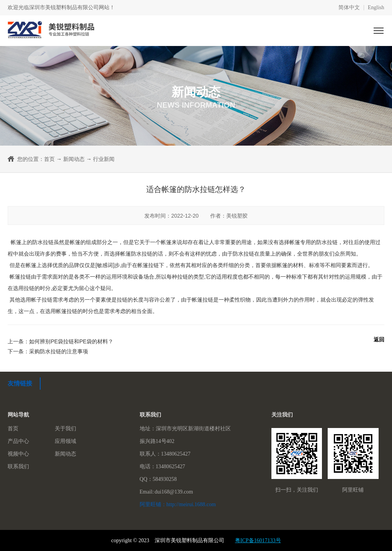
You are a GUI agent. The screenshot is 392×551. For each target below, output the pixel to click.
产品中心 (18, 441)
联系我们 (18, 467)
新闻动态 (74, 159)
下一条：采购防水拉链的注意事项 (48, 351)
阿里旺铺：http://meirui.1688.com (178, 504)
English (376, 8)
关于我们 (65, 429)
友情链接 (20, 383)
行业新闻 (104, 159)
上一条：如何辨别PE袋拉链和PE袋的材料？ (60, 341)
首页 (49, 159)
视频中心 (18, 454)
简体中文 (349, 8)
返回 (379, 339)
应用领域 (65, 441)
